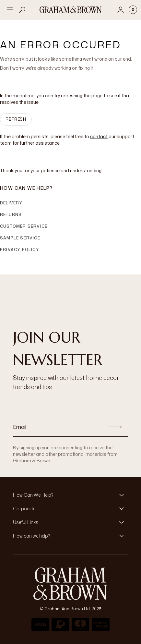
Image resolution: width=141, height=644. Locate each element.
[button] (70, 495)
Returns (11, 215)
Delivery (11, 203)
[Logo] (71, 10)
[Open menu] (10, 10)
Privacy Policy (20, 250)
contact (99, 136)
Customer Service (24, 226)
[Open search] (22, 10)
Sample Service (20, 238)
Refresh (16, 119)
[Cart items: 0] (133, 10)
